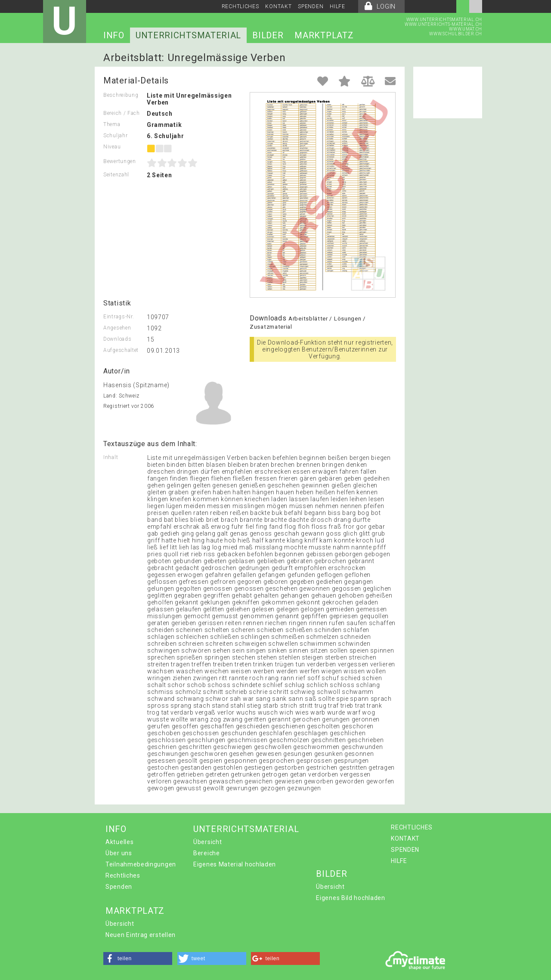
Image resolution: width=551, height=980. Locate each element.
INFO (114, 35)
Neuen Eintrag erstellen (141, 935)
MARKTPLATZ (324, 35)
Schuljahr (115, 136)
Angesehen (117, 328)
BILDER (268, 35)
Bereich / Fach (122, 113)
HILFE (337, 6)
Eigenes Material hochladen (235, 864)
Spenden (119, 887)
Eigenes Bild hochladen (350, 898)
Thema (112, 124)
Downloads (117, 339)
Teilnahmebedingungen (141, 864)
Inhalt (111, 457)
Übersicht (207, 842)
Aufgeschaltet (121, 350)
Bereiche (207, 853)
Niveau (112, 147)
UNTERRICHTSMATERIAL (188, 35)
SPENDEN (311, 6)
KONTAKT (278, 6)
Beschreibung (121, 95)
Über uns (119, 853)
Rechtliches (123, 875)
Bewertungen (120, 161)
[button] (138, 958)
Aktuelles (119, 842)
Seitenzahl (116, 175)
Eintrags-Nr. (119, 317)
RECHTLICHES (240, 6)
